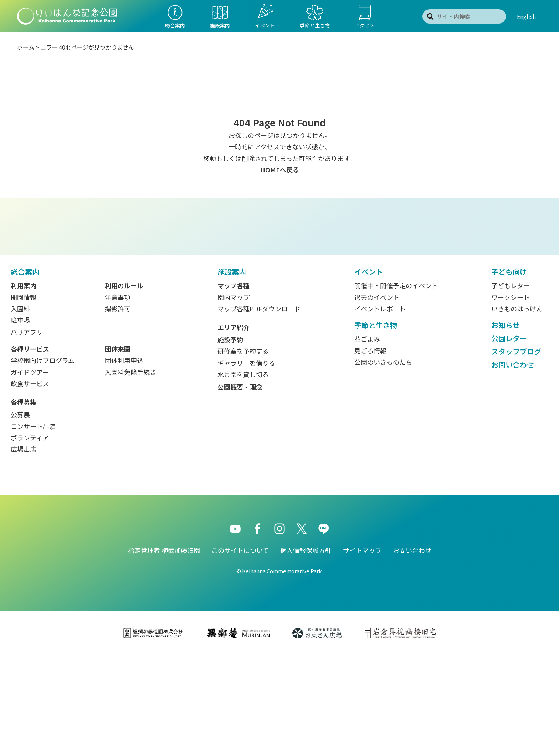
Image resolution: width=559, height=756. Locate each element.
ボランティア (30, 538)
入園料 (20, 409)
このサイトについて (240, 651)
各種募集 (24, 502)
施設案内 (232, 372)
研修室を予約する (243, 451)
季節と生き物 (376, 426)
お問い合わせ (513, 465)
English (526, 16)
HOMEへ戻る (280, 170)
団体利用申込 (124, 461)
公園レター (509, 439)
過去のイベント (377, 398)
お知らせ (506, 426)
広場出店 (24, 549)
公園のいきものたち (383, 462)
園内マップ (234, 398)
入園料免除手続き (130, 472)
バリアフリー (30, 432)
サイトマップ (362, 651)
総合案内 (25, 372)
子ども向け (509, 372)
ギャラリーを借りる (246, 463)
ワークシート (511, 398)
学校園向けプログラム (43, 461)
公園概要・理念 (240, 487)
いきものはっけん (517, 409)
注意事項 (118, 398)
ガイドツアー (30, 472)
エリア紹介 (234, 428)
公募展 (20, 515)
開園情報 (24, 398)
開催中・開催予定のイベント (396, 386)
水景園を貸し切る (243, 475)
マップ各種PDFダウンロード (259, 409)
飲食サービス (30, 484)
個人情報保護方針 (306, 651)
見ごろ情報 (370, 451)
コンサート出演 (33, 527)
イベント (369, 372)
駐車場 (20, 420)
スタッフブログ (516, 452)
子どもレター (511, 386)
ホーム (26, 47)
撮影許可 (118, 409)
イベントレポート (380, 409)
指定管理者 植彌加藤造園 (164, 651)
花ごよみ (367, 439)
